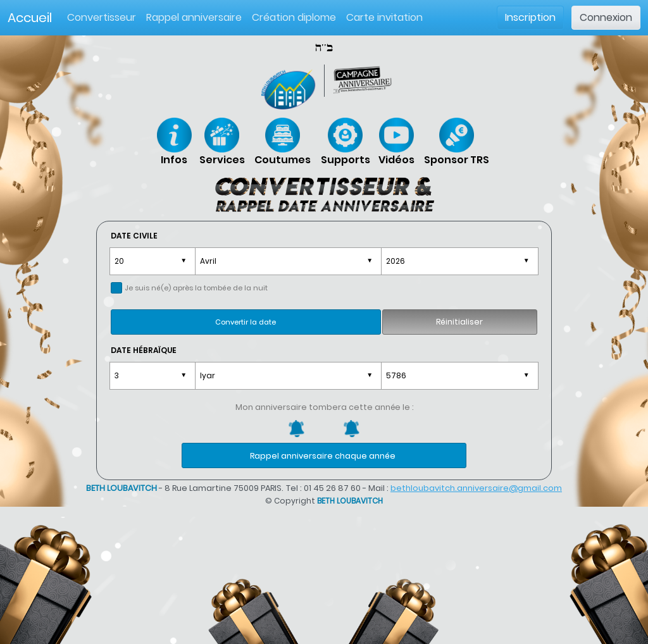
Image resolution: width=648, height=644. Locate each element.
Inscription (530, 17)
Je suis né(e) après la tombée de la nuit (196, 288)
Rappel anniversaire (194, 17)
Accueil (30, 18)
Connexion (606, 17)
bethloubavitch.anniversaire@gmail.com (476, 488)
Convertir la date (246, 322)
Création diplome (294, 17)
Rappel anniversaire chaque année (323, 456)
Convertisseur (104, 17)
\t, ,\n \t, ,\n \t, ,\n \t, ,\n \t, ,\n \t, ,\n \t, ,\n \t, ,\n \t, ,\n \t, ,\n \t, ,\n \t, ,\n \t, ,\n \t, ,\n (288, 376)
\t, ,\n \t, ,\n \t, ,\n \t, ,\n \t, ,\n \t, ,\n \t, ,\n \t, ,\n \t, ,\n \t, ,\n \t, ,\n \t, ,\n (288, 261)
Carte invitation (384, 17)
